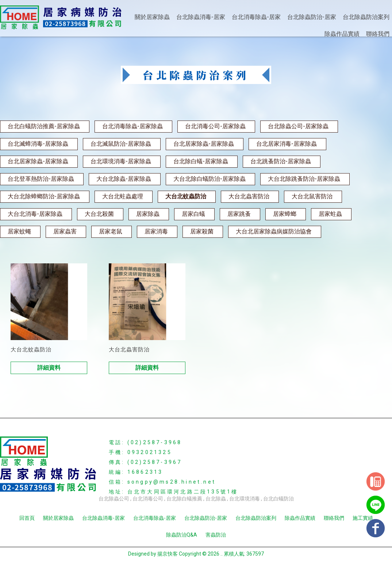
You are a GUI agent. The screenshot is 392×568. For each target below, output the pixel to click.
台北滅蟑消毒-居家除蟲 (38, 144)
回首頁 (27, 518)
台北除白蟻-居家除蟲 (201, 161)
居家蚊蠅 (19, 231)
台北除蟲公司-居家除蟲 (298, 126)
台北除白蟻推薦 (184, 499)
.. (222, 554)
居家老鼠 (111, 231)
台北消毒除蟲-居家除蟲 (132, 126)
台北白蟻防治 (278, 499)
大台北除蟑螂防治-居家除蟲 (44, 196)
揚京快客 (168, 554)
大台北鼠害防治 (312, 196)
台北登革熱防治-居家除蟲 (41, 179)
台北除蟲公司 (114, 499)
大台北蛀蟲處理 (123, 196)
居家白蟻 (193, 214)
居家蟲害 (65, 231)
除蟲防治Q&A (182, 535)
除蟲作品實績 (342, 34)
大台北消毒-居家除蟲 (35, 214)
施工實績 (363, 518)
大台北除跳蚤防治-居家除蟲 (304, 179)
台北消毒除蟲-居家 (256, 17)
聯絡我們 (378, 34)
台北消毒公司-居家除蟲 (215, 126)
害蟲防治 (216, 535)
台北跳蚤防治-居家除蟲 (281, 161)
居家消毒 (156, 231)
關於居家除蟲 (152, 17)
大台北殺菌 (99, 214)
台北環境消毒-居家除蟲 (121, 161)
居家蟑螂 (285, 214)
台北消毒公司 (148, 499)
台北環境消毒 (245, 499)
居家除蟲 (148, 214)
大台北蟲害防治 (249, 196)
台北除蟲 (216, 499)
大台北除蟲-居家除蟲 (124, 179)
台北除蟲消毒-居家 (201, 17)
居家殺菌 (202, 231)
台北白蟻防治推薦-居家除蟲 (44, 126)
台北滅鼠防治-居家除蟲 (121, 144)
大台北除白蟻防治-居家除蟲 (210, 179)
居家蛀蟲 (330, 214)
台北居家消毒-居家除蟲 (287, 144)
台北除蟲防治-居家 (312, 17)
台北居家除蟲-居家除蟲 (204, 144)
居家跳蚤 (239, 214)
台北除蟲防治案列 (366, 17)
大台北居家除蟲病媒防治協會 (274, 231)
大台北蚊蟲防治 (186, 196)
